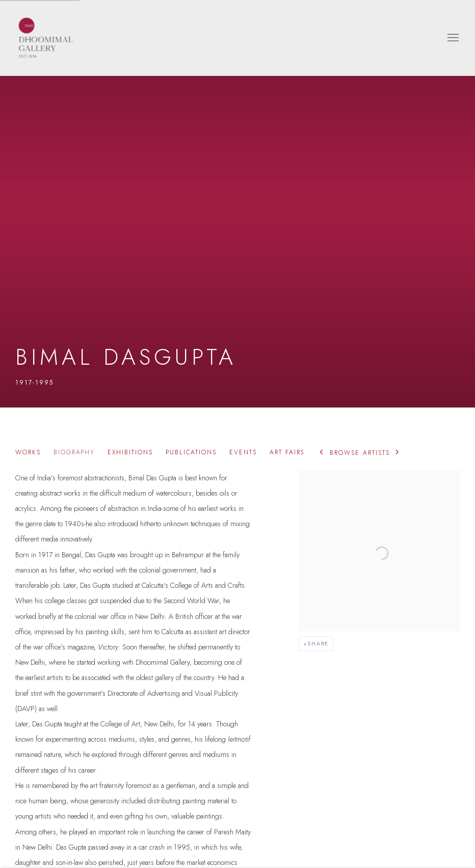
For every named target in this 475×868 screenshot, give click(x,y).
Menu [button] (452, 38)
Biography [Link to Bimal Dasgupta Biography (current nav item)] (74, 453)
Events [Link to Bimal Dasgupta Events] (243, 453)
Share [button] (318, 644)
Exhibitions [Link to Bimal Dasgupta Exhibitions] (130, 453)
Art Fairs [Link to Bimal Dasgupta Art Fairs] (287, 453)
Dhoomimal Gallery (46, 38)
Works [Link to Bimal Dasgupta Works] (28, 453)
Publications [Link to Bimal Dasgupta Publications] (191, 453)
